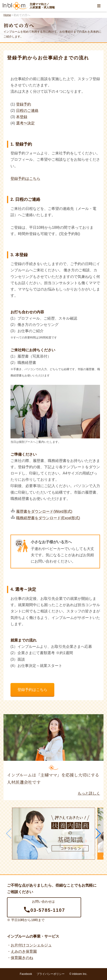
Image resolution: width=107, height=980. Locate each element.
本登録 (22, 117)
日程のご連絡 (27, 111)
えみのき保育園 (24, 951)
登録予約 (24, 104)
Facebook (26, 974)
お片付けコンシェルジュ (31, 945)
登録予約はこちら (25, 179)
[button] (98, 833)
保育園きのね (22, 958)
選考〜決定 (25, 123)
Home (7, 15)
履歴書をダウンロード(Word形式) (44, 511)
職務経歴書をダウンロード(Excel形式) (48, 518)
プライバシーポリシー (51, 974)
